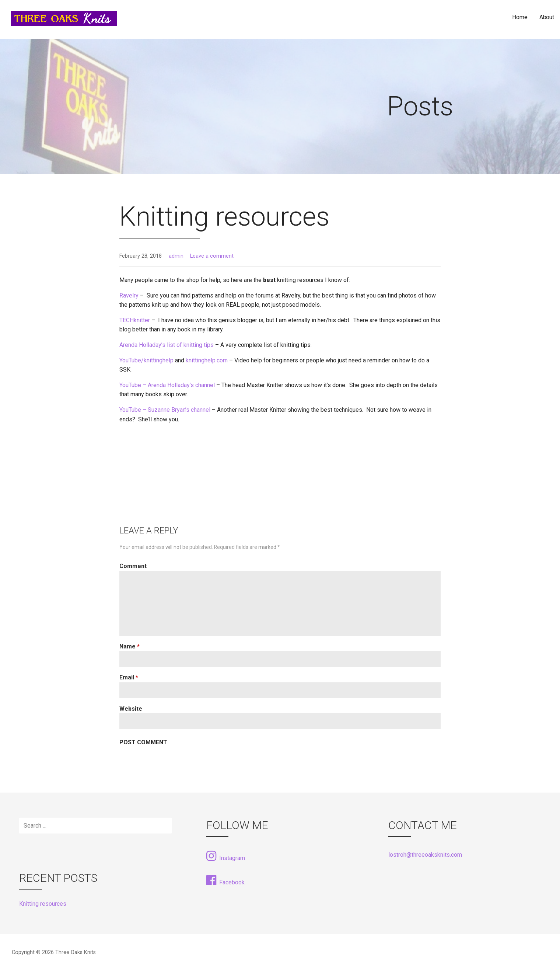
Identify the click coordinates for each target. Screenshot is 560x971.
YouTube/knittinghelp (146, 360)
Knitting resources (43, 904)
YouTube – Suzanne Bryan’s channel (165, 410)
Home (520, 17)
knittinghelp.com (207, 360)
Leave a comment (212, 256)
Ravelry (129, 295)
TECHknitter (135, 320)
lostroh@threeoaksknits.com (425, 855)
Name (129, 646)
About (547, 17)
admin (176, 256)
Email (129, 677)
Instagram (226, 856)
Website (131, 709)
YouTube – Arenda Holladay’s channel (167, 385)
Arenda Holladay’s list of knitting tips (167, 345)
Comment (133, 566)
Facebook (225, 880)
